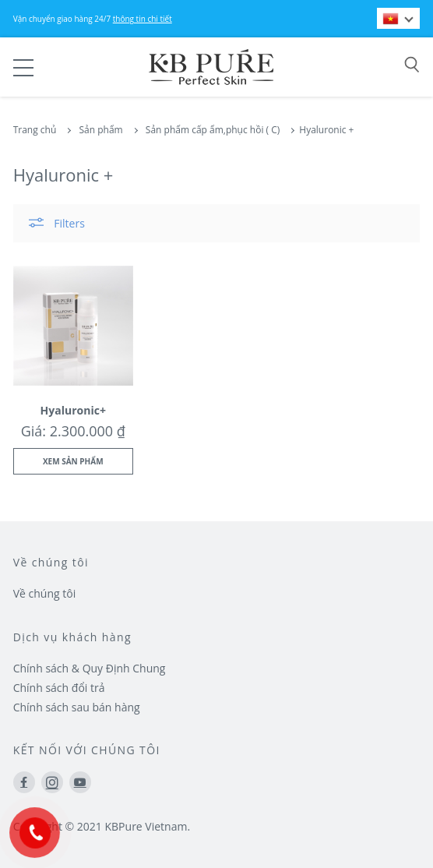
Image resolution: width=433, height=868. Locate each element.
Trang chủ (35, 130)
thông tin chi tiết (143, 19)
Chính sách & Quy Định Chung (90, 668)
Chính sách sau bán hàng (77, 707)
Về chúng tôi (45, 593)
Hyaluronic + (326, 130)
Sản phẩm (100, 130)
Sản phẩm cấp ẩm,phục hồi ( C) (213, 130)
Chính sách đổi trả (59, 688)
